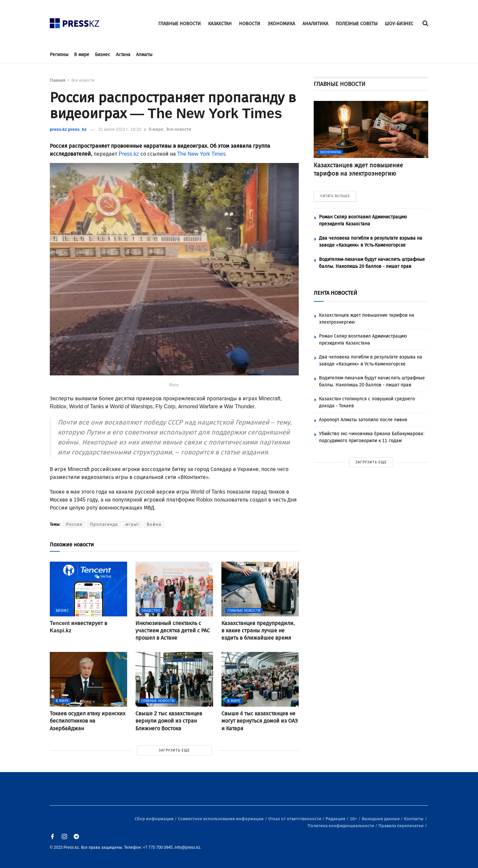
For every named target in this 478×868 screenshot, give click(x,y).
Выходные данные (381, 819)
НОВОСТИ (250, 24)
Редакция (336, 819)
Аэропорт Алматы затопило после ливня (363, 420)
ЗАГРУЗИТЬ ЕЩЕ (174, 750)
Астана (123, 55)
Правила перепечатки (401, 826)
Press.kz (129, 154)
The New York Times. (202, 154)
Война (154, 524)
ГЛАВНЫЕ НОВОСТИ (180, 24)
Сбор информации (155, 819)
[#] (75, 21)
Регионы (59, 55)
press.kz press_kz (68, 129)
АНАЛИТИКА (315, 24)
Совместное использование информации (221, 819)
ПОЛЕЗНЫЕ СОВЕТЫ (357, 24)
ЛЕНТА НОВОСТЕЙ (335, 293)
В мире (82, 55)
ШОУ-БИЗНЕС (399, 24)
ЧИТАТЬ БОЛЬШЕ (335, 196)
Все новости (83, 80)
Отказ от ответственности (295, 819)
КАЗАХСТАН (220, 24)
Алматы (144, 55)
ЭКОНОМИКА (281, 24)
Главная (58, 80)
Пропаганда (104, 524)
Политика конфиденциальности (341, 826)
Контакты (414, 819)
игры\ (132, 524)
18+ (354, 819)
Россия (74, 524)
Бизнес (103, 55)
